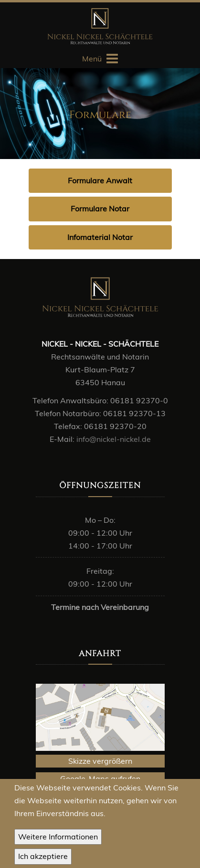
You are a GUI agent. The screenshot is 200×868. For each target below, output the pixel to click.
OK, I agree (43, 859)
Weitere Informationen (58, 838)
